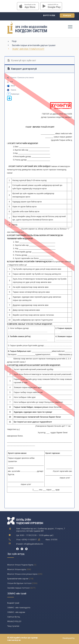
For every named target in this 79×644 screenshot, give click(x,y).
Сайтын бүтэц (14, 617)
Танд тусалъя (13, 626)
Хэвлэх (12, 90)
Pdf (10, 82)
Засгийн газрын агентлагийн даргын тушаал (34, 45)
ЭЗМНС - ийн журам (16, 612)
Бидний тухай (13, 603)
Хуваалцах (13, 94)
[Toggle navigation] (70, 27)
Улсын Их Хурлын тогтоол (19, 583)
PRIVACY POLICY (14, 621)
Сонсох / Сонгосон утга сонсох (20, 78)
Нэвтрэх (67, 16)
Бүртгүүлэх (49, 16)
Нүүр (14, 41)
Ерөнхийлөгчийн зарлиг (18, 579)
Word (11, 86)
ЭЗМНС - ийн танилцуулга (19, 608)
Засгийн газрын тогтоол (18, 588)
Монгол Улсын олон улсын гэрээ (22, 574)
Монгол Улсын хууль (17, 569)
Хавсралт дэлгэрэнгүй (22, 69)
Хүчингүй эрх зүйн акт (22, 60)
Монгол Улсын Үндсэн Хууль (20, 565)
